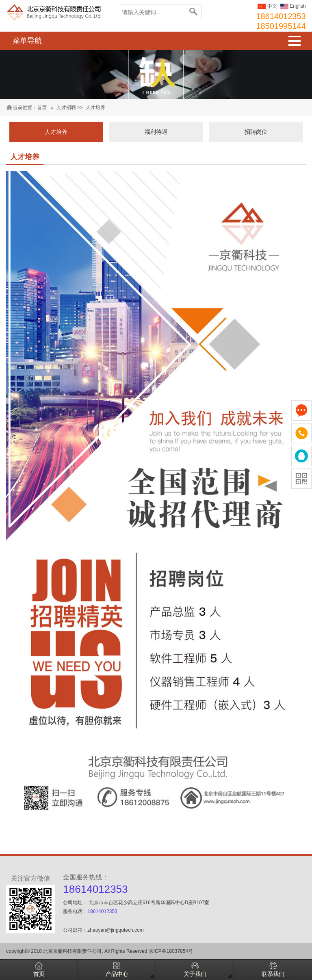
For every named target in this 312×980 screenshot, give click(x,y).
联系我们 (273, 969)
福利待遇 (156, 132)
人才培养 (95, 107)
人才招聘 (66, 107)
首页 (42, 107)
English (293, 6)
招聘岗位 (256, 132)
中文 (267, 6)
